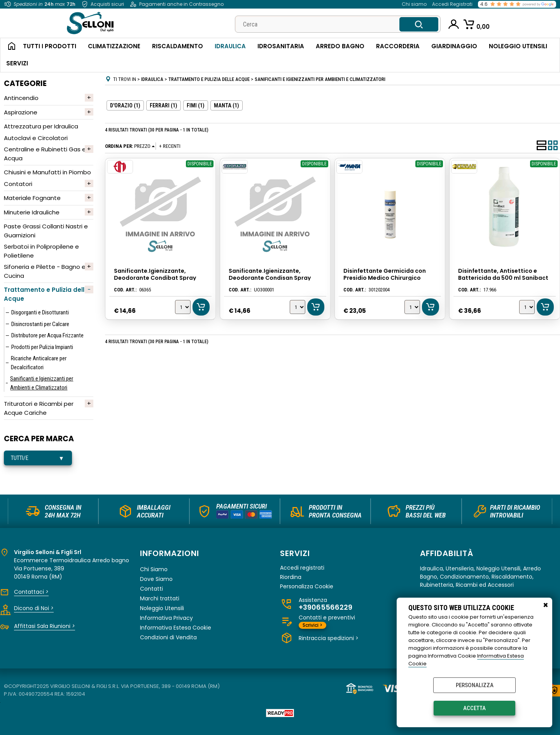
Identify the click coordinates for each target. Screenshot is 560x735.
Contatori (18, 184)
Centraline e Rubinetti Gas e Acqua (45, 154)
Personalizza (475, 685)
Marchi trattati (160, 598)
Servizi (17, 63)
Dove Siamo (156, 579)
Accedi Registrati (452, 4)
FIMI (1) (196, 105)
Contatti (151, 589)
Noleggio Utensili (518, 46)
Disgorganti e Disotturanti (40, 312)
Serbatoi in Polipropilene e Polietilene (41, 251)
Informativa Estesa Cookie (176, 628)
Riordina (291, 577)
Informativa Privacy (166, 618)
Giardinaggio (454, 46)
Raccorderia (398, 46)
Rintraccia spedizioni (329, 638)
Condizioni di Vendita (168, 637)
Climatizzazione (114, 46)
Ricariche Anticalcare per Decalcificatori (39, 363)
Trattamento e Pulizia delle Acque (46, 294)
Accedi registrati (302, 568)
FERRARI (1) (164, 105)
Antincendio (21, 98)
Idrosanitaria (281, 46)
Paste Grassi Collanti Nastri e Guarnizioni (46, 231)
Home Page (9, 47)
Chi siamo (414, 4)
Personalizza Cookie (307, 587)
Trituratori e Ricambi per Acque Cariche (39, 408)
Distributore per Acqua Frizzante (47, 335)
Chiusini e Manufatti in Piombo (47, 172)
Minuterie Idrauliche (32, 212)
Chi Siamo (154, 569)
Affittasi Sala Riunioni (45, 626)
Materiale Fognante (32, 198)
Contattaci (31, 592)
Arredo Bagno (340, 46)
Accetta (474, 708)
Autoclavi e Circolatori (36, 138)
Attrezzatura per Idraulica (41, 126)
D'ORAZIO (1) (125, 105)
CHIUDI (546, 605)
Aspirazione (21, 112)
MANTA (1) (227, 105)
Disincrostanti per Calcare (40, 324)
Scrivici (312, 625)
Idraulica (230, 46)
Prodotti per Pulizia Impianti (42, 347)
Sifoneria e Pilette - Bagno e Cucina (45, 271)
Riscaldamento (178, 46)
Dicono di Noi (34, 608)
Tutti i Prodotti (50, 46)
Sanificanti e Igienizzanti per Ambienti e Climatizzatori (42, 383)
